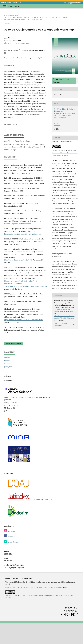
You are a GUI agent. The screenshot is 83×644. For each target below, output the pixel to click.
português (8, 388)
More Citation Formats (61, 324)
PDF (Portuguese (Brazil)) (61, 81)
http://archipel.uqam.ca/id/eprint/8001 (18, 281)
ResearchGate (11, 563)
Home (7, 15)
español (7, 381)
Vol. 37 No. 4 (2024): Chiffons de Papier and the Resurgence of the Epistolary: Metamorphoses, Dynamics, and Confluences (36, 18)
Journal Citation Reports (28, 418)
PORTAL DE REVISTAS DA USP (11, 3)
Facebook (9, 558)
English (7, 378)
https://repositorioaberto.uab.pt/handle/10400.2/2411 (24, 341)
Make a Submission (14, 364)
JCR (40, 418)
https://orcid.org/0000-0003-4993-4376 (18, 43)
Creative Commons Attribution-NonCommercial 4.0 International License (65, 153)
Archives (14, 15)
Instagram (10, 552)
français (7, 384)
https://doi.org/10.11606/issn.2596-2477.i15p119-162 (23, 255)
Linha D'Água (13, 6)
